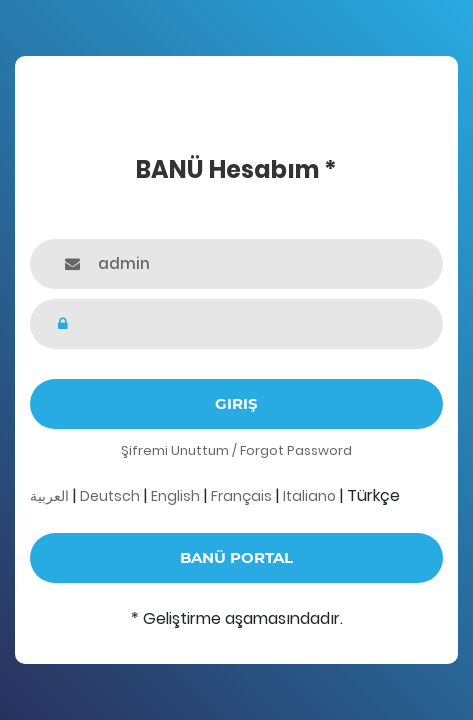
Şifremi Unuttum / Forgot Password (236, 450)
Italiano (309, 496)
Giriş (236, 403)
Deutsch (110, 496)
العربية (49, 496)
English (175, 496)
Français (241, 496)
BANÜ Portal (236, 557)
